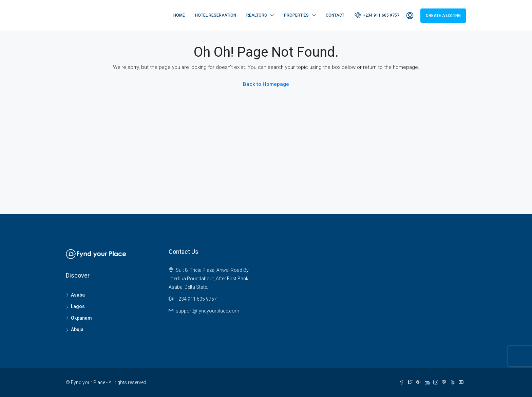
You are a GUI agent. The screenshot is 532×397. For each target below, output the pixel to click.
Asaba (78, 295)
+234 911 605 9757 (377, 15)
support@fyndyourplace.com (207, 311)
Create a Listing (443, 16)
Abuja (77, 329)
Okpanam (81, 318)
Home (179, 15)
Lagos (78, 306)
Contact (335, 15)
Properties (296, 15)
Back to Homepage (266, 84)
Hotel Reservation (216, 15)
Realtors (257, 15)
